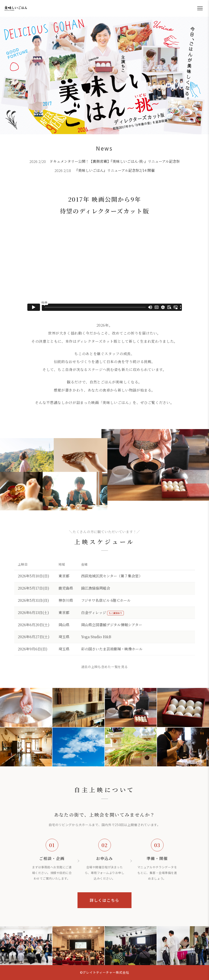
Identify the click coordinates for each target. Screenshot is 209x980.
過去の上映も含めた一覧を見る (105, 667)
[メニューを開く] (200, 8)
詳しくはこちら (104, 900)
